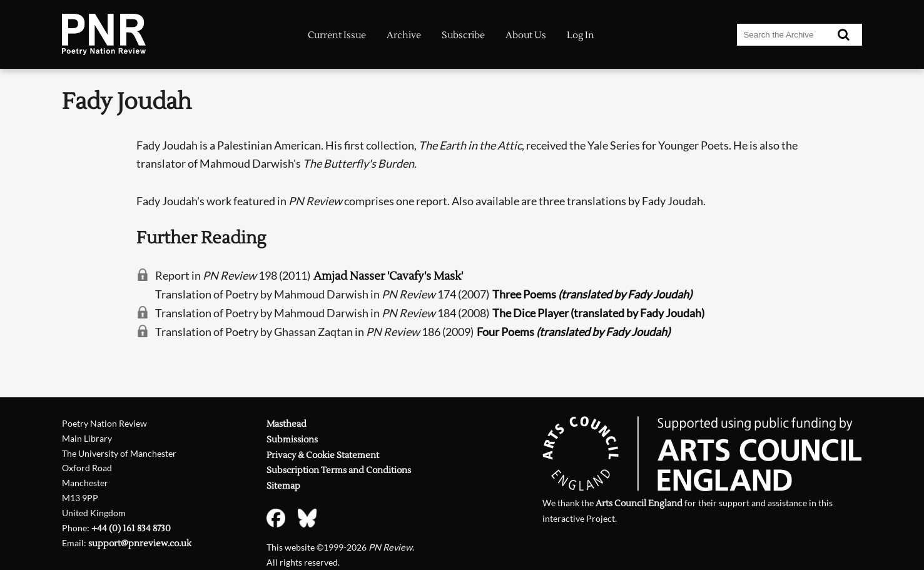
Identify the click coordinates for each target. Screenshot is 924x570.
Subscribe (463, 35)
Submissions (292, 440)
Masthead (287, 424)
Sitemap (283, 486)
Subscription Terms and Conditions (339, 470)
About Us (526, 35)
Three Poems (592, 294)
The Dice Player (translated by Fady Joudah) (598, 313)
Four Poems (573, 332)
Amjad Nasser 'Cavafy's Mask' (388, 276)
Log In (581, 35)
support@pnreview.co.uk (140, 543)
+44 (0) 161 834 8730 (131, 528)
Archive (404, 35)
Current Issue (337, 35)
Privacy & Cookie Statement (323, 455)
